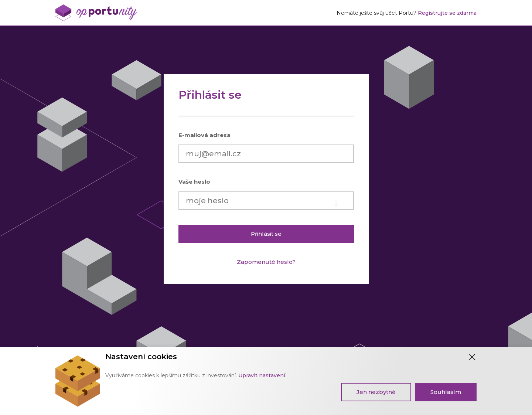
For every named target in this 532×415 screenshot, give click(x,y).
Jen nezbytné (376, 392)
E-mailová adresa (204, 135)
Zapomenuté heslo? (266, 262)
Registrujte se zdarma (447, 13)
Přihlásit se (266, 234)
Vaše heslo (194, 182)
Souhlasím (446, 392)
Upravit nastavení (262, 375)
